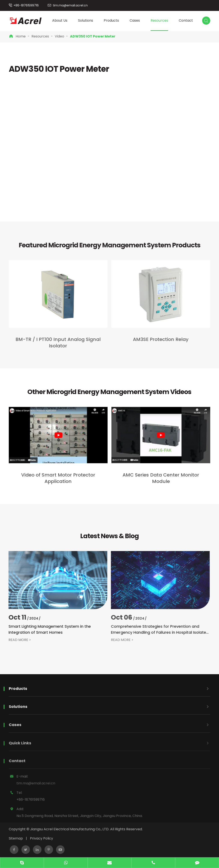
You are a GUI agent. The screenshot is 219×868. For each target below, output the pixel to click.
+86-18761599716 (26, 5)
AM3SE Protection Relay (157, 339)
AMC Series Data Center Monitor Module (161, 478)
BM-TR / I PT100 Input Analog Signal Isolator (55, 343)
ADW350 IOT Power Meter (93, 36)
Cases (135, 20)
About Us (60, 20)
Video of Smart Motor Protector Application (58, 478)
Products (111, 20)
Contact (186, 20)
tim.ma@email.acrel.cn (70, 5)
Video (59, 36)
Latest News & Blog (109, 536)
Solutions (86, 20)
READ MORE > (16, 640)
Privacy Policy (41, 838)
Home (21, 36)
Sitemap (16, 838)
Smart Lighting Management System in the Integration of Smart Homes (46, 629)
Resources (159, 20)
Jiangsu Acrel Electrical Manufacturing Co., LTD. (70, 829)
